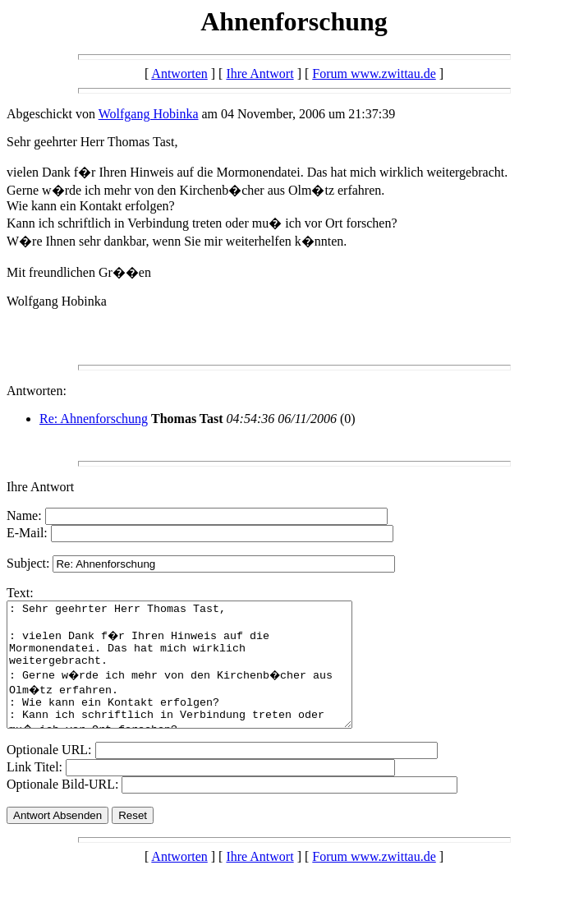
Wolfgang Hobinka (149, 114)
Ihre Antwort (260, 74)
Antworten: (37, 391)
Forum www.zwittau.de (374, 74)
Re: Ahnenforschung (94, 419)
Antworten (179, 74)
